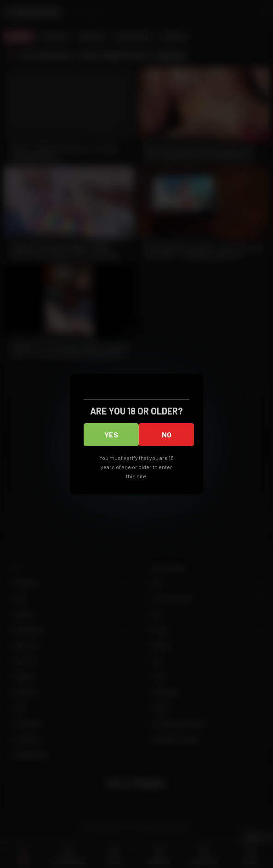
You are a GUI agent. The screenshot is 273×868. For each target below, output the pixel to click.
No (167, 434)
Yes (111, 434)
